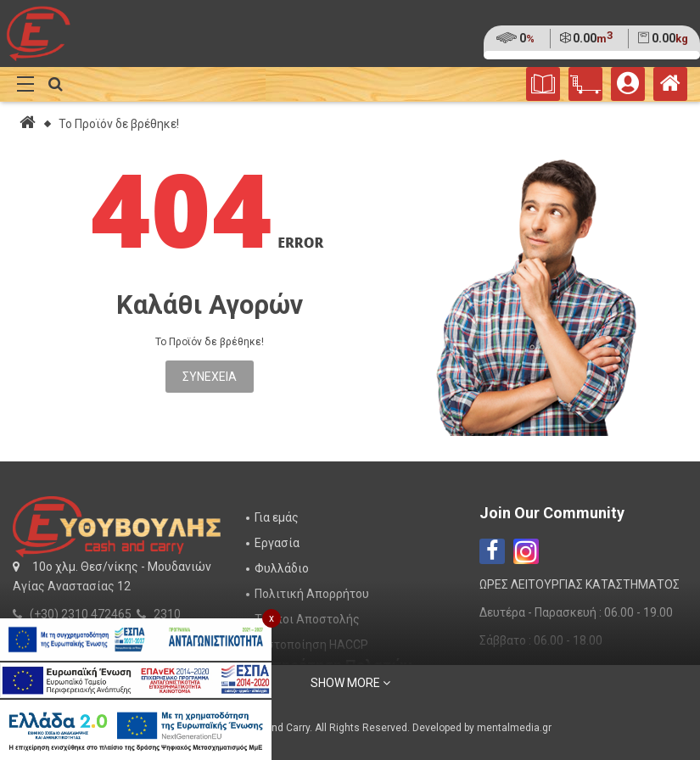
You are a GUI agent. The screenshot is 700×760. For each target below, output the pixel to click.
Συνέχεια (210, 377)
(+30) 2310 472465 (81, 614)
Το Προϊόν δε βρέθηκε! (119, 124)
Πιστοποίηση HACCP (311, 645)
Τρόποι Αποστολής (307, 619)
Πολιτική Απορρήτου (312, 594)
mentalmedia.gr (514, 728)
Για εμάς (277, 517)
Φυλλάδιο (282, 568)
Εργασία (277, 543)
